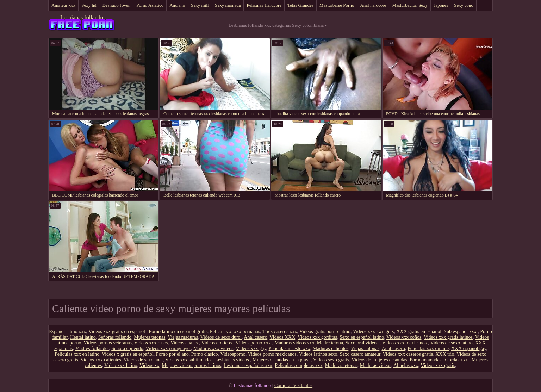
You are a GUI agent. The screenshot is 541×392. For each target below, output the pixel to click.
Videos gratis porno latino (325, 332)
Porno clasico (205, 354)
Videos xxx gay (251, 349)
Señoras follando (115, 337)
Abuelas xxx (406, 365)
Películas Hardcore (264, 5)
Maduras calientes (331, 349)
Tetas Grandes (300, 5)
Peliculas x (221, 332)
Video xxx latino (121, 365)
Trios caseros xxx (280, 332)
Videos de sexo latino (452, 343)
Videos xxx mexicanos (405, 343)
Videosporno (233, 354)
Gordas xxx (457, 360)
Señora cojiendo (127, 349)
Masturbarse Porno (337, 5)
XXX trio (445, 354)
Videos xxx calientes (101, 360)
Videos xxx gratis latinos (448, 337)
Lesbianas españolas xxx (248, 365)
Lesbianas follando (82, 17)
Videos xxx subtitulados (189, 360)
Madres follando (92, 349)
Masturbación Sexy (410, 5)
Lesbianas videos (233, 360)
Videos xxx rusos (151, 343)
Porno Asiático (150, 5)
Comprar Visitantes (293, 385)
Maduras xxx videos (213, 349)
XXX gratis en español (419, 332)
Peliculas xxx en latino (77, 354)
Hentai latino (83, 337)
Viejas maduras (183, 337)
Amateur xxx (63, 5)
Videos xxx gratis (438, 365)
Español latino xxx (67, 332)
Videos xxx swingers (374, 332)
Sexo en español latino (362, 337)
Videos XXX (283, 337)
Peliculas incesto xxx (290, 349)
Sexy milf (200, 5)
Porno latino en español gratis (178, 332)
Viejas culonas (365, 349)
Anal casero (255, 337)
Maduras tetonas (341, 365)
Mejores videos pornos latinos (191, 365)
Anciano (177, 5)
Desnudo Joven (116, 5)
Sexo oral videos (363, 343)
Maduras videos (376, 365)
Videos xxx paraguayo (169, 349)
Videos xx (149, 365)
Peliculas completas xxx (299, 365)
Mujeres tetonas (150, 337)
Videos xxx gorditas (317, 337)
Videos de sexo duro (221, 337)
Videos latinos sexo (318, 354)
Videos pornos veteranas (108, 343)
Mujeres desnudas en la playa (282, 360)
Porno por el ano (172, 354)
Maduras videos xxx (294, 343)
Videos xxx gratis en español (117, 332)
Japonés (441, 5)
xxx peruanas (247, 332)
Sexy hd (89, 5)
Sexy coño (464, 5)
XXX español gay (469, 349)
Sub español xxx (461, 332)
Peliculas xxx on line (428, 349)
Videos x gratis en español (128, 354)
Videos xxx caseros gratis (408, 354)
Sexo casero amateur (360, 354)
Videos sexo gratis (331, 360)
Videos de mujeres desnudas (379, 360)
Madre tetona (330, 343)
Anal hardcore (373, 5)
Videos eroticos (217, 343)
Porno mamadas (426, 360)
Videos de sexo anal (143, 360)
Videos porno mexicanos (272, 354)
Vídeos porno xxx (254, 343)
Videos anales (185, 343)
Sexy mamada (228, 5)
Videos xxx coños (404, 337)
